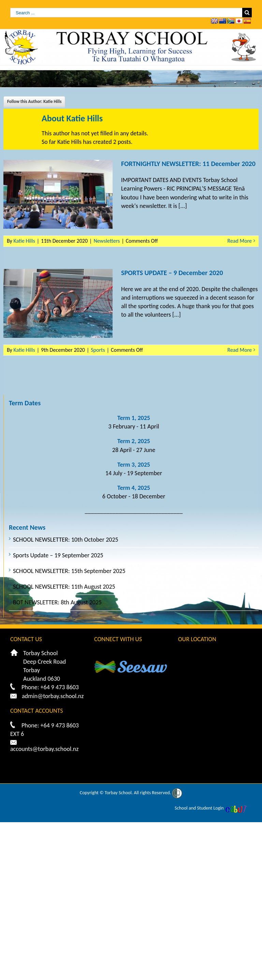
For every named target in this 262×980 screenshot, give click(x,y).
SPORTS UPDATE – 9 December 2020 (172, 273)
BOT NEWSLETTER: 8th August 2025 (57, 602)
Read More (240, 241)
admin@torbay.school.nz (53, 696)
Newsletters (107, 241)
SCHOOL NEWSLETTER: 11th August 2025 (64, 587)
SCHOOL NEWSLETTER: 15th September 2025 (69, 571)
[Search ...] (126, 13)
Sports (98, 350)
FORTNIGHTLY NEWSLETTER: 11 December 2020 (188, 164)
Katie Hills (24, 241)
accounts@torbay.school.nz (44, 749)
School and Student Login (199, 808)
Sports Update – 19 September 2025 (58, 555)
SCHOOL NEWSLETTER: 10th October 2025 (66, 540)
